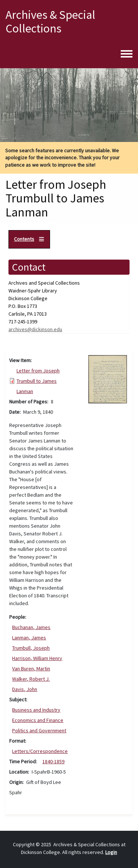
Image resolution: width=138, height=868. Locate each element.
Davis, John (25, 689)
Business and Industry (36, 710)
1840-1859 (53, 761)
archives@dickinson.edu (35, 329)
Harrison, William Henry (37, 658)
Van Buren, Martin (31, 669)
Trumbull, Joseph (31, 648)
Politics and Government (39, 730)
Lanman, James (29, 638)
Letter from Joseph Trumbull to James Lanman (38, 381)
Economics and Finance (38, 720)
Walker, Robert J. (31, 679)
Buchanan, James (31, 627)
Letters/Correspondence (40, 751)
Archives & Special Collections (50, 22)
